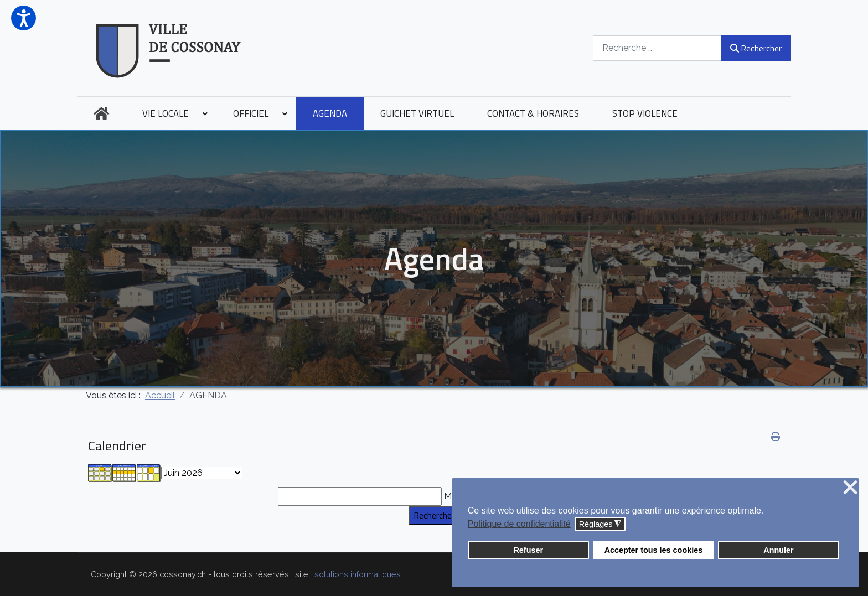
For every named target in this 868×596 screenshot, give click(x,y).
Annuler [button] (778, 550)
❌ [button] (850, 488)
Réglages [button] (600, 524)
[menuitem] (101, 113)
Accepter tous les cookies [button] (654, 550)
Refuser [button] (528, 550)
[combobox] (657, 48)
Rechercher (756, 48)
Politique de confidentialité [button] (519, 524)
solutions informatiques (358, 574)
